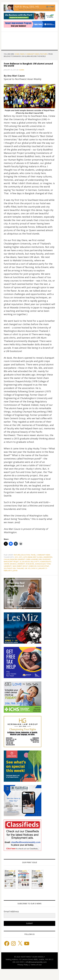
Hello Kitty (35, 562)
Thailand (20, 568)
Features (17, 555)
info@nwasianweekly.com (36, 962)
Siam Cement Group (20, 566)
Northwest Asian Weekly (29, 40)
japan (15, 571)
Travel (33, 555)
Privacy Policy (23, 965)
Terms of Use (36, 965)
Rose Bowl (30, 564)
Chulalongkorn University (15, 559)
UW (26, 568)
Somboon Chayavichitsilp (39, 566)
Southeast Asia (10, 568)
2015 (21, 557)
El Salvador (25, 562)
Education (26, 555)
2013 (16, 557)
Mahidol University (18, 564)
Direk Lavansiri (32, 559)
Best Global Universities (43, 557)
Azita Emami (28, 557)
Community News (43, 555)
